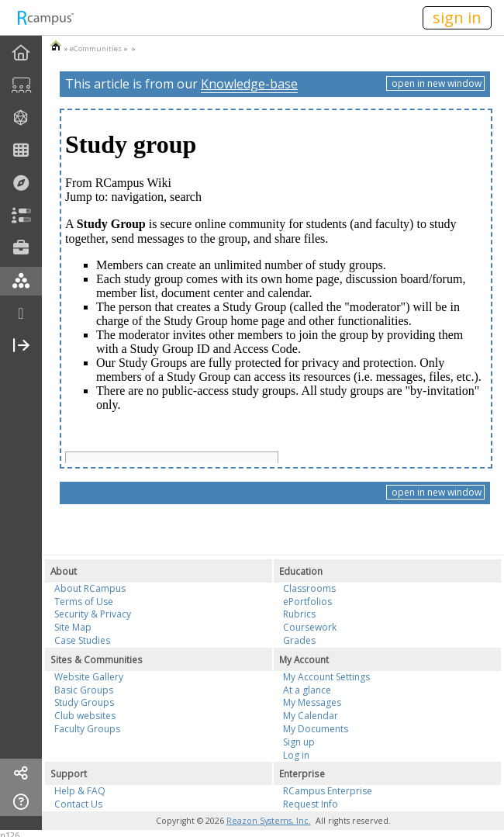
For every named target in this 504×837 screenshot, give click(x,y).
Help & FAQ (80, 791)
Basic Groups (84, 690)
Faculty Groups (87, 729)
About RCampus (90, 588)
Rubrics (299, 614)
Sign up (299, 742)
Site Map (73, 627)
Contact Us (78, 804)
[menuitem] (21, 53)
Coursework (310, 627)
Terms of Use (84, 602)
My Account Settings (326, 677)
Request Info (311, 804)
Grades (299, 640)
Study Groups (84, 702)
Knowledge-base (249, 84)
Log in (296, 755)
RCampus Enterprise (328, 791)
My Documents (316, 729)
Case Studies (82, 640)
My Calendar (311, 716)
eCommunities (96, 48)
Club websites (85, 716)
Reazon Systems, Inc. (269, 821)
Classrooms (309, 588)
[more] (21, 314)
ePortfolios (307, 602)
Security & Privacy (93, 614)
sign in (457, 17)
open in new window (435, 83)
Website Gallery (89, 677)
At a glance (307, 690)
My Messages (312, 702)
